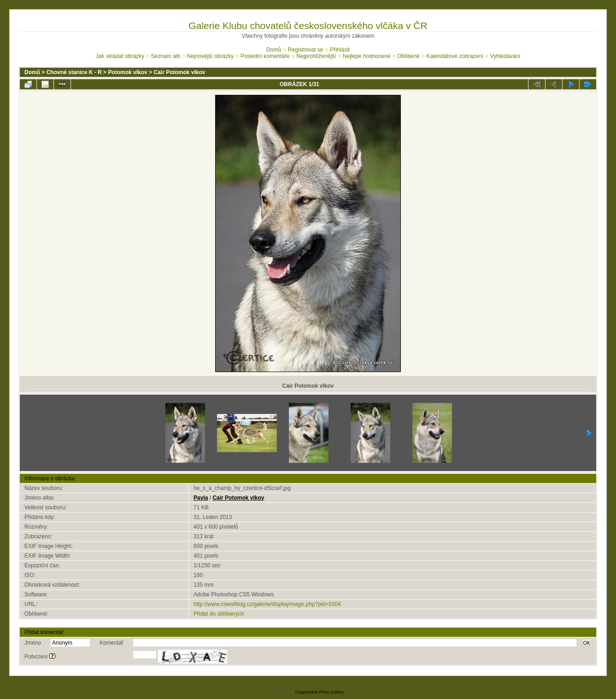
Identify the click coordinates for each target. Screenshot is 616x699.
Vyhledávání (505, 56)
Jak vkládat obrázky (120, 56)
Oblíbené (408, 56)
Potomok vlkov (127, 72)
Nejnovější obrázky (210, 56)
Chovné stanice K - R (74, 72)
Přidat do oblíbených (219, 614)
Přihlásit (340, 50)
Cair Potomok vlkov (179, 72)
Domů (274, 50)
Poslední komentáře (265, 56)
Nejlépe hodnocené (367, 56)
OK (587, 643)
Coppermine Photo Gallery (319, 692)
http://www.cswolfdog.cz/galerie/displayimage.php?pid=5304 (267, 604)
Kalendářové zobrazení (455, 56)
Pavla (201, 498)
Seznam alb (166, 56)
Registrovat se (306, 50)
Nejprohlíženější (316, 56)
